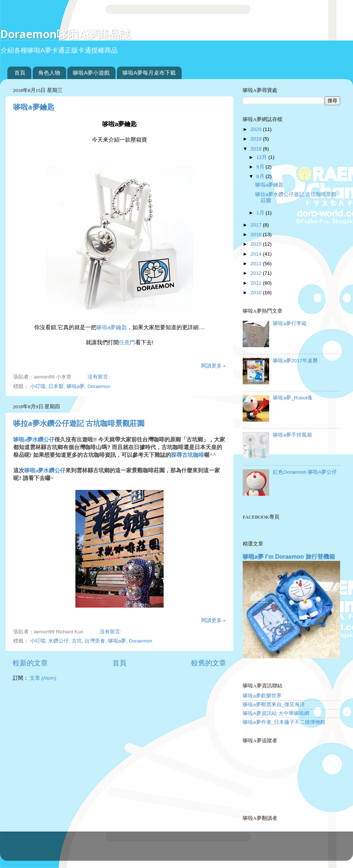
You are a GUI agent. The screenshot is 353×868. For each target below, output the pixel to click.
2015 (257, 244)
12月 (262, 157)
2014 (257, 254)
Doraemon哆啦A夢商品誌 (65, 34)
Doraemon (99, 386)
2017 (257, 225)
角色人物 (49, 73)
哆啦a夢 (76, 386)
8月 (261, 176)
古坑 (77, 641)
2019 (257, 139)
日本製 (56, 386)
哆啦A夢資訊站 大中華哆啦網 (276, 713)
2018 (257, 149)
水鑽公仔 (58, 641)
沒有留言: (99, 377)
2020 (257, 129)
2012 (257, 273)
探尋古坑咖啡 (188, 455)
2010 (257, 293)
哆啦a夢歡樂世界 (262, 696)
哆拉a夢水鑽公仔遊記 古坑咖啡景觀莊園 (79, 423)
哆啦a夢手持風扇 (292, 435)
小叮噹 (38, 386)
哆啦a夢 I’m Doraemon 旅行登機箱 (289, 557)
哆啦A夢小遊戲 (91, 73)
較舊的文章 (209, 663)
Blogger (206, 849)
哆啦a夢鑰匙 (34, 107)
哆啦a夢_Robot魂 (293, 398)
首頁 (20, 73)
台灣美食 (95, 641)
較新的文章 (30, 663)
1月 (261, 213)
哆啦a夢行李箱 (290, 323)
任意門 (127, 342)
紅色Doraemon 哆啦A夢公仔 (305, 472)
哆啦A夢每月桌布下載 (149, 73)
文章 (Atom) (43, 678)
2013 (257, 264)
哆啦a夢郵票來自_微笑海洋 (274, 705)
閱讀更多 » (213, 366)
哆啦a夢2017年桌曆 (295, 361)
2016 (257, 234)
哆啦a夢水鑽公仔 (34, 440)
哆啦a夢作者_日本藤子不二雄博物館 (284, 722)
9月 (261, 167)
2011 (257, 283)
